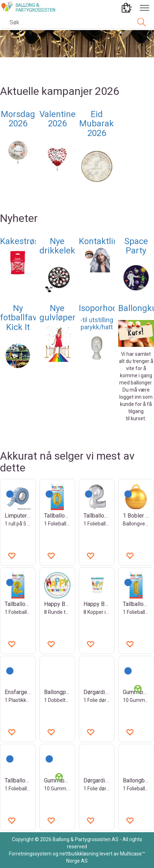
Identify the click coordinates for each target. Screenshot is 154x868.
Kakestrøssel (25, 241)
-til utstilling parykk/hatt (97, 323)
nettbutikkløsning (79, 854)
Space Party (136, 246)
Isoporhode (100, 308)
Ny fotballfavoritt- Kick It (28, 318)
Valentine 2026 (57, 119)
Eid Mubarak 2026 (97, 124)
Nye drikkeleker (61, 246)
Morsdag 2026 (18, 119)
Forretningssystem (30, 854)
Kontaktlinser (105, 241)
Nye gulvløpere (60, 313)
